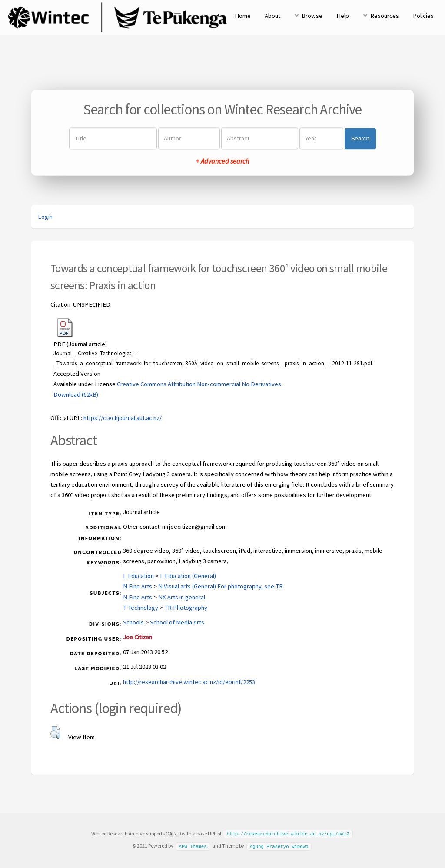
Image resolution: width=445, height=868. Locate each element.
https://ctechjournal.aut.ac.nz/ (123, 418)
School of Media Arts (177, 622)
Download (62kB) (76, 394)
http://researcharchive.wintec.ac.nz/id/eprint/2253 (189, 682)
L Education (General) (188, 576)
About (272, 16)
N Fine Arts (138, 586)
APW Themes (193, 845)
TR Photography (186, 608)
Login (45, 217)
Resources (385, 16)
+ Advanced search (222, 161)
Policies (423, 16)
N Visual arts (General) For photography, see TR (221, 586)
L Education (138, 576)
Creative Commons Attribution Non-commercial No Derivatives (199, 384)
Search (360, 139)
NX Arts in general (182, 597)
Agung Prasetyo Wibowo (279, 845)
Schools (133, 622)
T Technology (141, 608)
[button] (55, 733)
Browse (312, 16)
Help (343, 16)
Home (243, 16)
